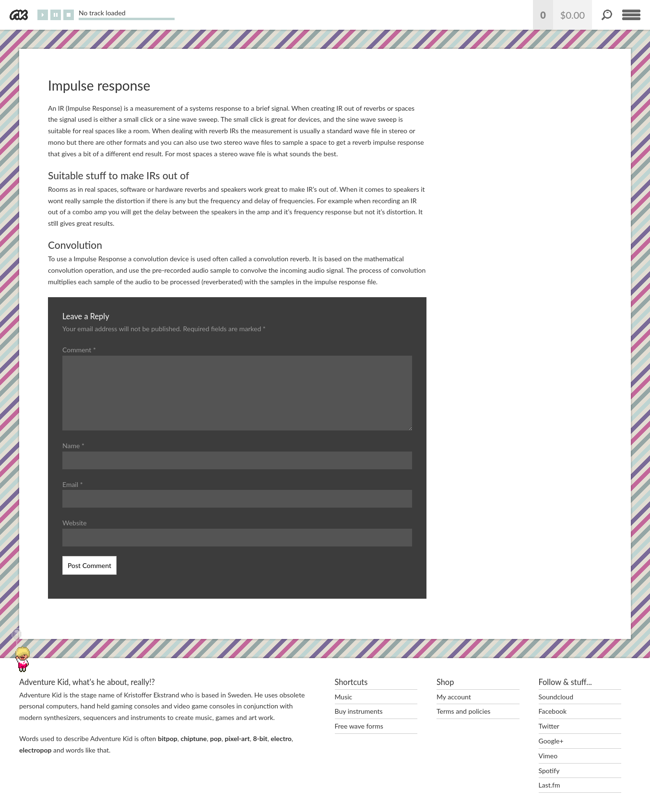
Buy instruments (359, 711)
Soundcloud (556, 697)
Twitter (549, 726)
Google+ (551, 741)
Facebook (553, 711)
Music (344, 697)
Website (75, 523)
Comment (79, 350)
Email (73, 484)
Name (73, 446)
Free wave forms (359, 726)
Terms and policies (463, 711)
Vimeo (548, 756)
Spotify (549, 771)
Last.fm (550, 785)
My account (454, 697)
